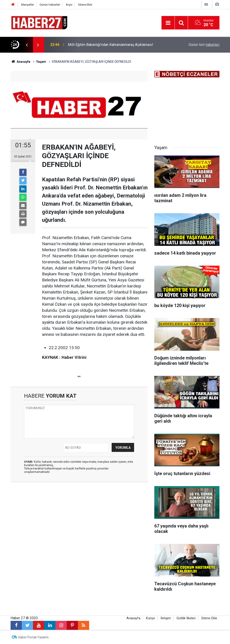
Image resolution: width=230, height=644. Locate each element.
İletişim (166, 618)
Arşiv (69, 5)
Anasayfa (133, 618)
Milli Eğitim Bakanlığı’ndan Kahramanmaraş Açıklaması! (111, 45)
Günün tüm (204, 45)
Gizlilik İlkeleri (186, 618)
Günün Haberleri (50, 5)
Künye (150, 618)
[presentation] (27, 45)
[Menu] (168, 23)
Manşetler (28, 5)
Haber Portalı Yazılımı (33, 637)
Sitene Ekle (85, 5)
